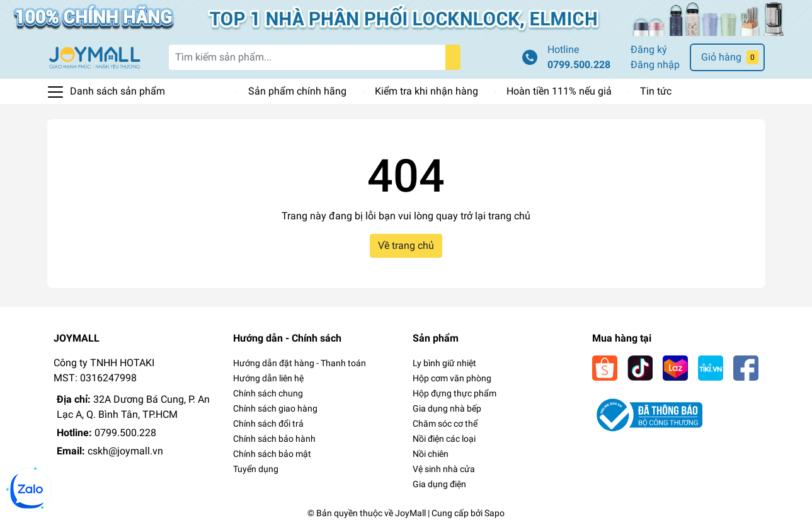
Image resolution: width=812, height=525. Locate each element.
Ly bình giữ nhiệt (444, 363)
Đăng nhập (655, 65)
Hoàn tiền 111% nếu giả (559, 91)
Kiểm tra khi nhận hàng (426, 91)
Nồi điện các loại (444, 439)
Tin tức (656, 91)
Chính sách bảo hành (274, 439)
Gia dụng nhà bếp (447, 408)
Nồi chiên (431, 454)
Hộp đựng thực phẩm (455, 393)
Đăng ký (649, 49)
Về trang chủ (406, 245)
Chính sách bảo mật (272, 454)
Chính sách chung (268, 393)
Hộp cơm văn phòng (452, 378)
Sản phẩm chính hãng (297, 91)
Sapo (495, 513)
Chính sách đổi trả (268, 424)
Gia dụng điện (439, 484)
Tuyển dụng (256, 469)
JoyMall (410, 513)
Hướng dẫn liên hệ (268, 378)
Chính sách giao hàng (275, 408)
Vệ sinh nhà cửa (444, 469)
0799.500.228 (579, 65)
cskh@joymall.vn (125, 451)
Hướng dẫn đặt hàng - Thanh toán (300, 363)
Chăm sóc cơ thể (445, 424)
